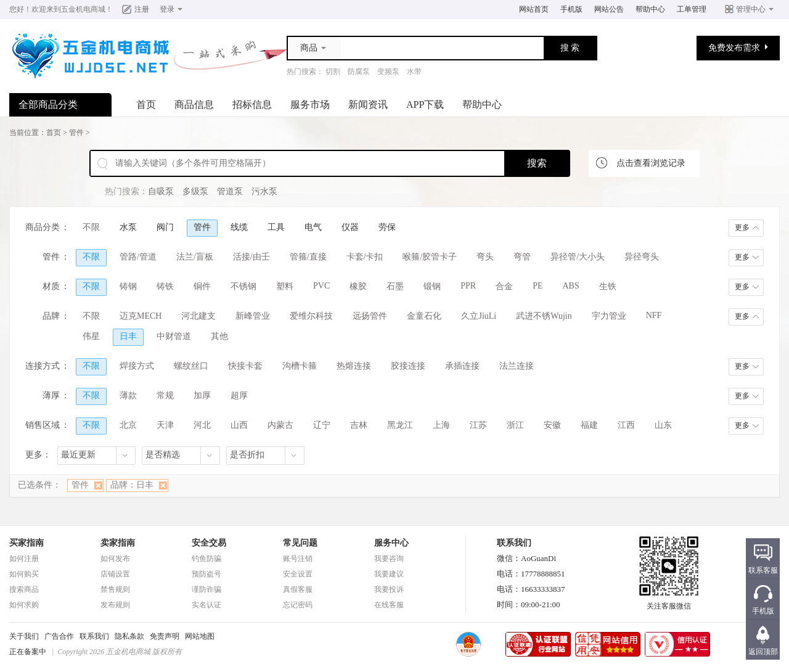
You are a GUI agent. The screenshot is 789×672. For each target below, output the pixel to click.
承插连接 (462, 366)
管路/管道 (138, 257)
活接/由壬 (251, 257)
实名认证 (206, 605)
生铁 (608, 286)
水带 (414, 72)
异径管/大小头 (578, 257)
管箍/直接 (308, 257)
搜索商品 (24, 589)
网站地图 (200, 636)
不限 (91, 227)
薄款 (128, 395)
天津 (165, 425)
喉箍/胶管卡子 (430, 257)
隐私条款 (129, 636)
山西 (239, 425)
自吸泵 (161, 191)
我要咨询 (389, 559)
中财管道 (174, 336)
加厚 (202, 395)
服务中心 (391, 543)
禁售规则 (115, 589)
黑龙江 (400, 425)
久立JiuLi (479, 316)
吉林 (359, 425)
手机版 (571, 9)
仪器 (350, 227)
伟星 (91, 336)
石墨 (395, 286)
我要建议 (389, 574)
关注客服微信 (669, 602)
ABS (571, 286)
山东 (663, 425)
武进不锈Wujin (544, 316)
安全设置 (298, 574)
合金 (504, 286)
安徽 (552, 425)
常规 (165, 395)
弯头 (485, 257)
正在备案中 (28, 652)
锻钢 (432, 286)
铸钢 (128, 286)
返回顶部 (763, 652)
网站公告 (609, 9)
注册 (142, 9)
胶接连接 (408, 366)
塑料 (285, 286)
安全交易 (209, 543)
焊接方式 (137, 366)
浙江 (515, 425)
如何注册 (24, 559)
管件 (76, 133)
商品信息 (194, 104)
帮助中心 (650, 9)
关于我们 (24, 636)
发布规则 (115, 605)
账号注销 (298, 559)
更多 (742, 227)
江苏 (478, 425)
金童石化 (424, 316)
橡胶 (358, 286)
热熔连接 (354, 366)
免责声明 (165, 636)
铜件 (202, 286)
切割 (333, 72)
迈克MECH (141, 316)
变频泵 (388, 72)
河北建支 (198, 316)
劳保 (387, 227)
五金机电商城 (83, 9)
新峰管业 (253, 316)
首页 (146, 104)
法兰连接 (517, 366)
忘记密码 (298, 605)
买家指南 (27, 543)
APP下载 (425, 104)
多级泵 (195, 191)
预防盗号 (206, 574)
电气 (313, 227)
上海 (441, 425)
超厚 (239, 395)
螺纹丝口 (191, 366)
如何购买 (24, 574)
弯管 (522, 257)
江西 (626, 425)
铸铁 (165, 286)
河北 (202, 425)
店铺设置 (115, 574)
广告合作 (59, 636)
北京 (128, 425)
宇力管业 (609, 316)
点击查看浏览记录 (651, 163)
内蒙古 (280, 425)
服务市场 (310, 104)
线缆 (239, 227)
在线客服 (389, 605)
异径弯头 (642, 257)
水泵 (128, 227)
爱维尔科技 (311, 316)
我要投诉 (389, 589)
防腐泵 (359, 72)
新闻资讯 (368, 104)
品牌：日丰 (132, 485)
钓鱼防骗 (206, 559)
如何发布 (115, 559)
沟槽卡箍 (300, 366)
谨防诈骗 (206, 589)
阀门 (165, 227)
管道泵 (230, 191)
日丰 (128, 336)
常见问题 (300, 543)
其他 (219, 336)
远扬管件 (370, 316)
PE (538, 286)
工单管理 (692, 9)
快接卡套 (245, 366)
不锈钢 (243, 286)
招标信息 (252, 104)
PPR (468, 286)
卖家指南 (118, 543)
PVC (321, 286)
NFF (654, 315)
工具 (276, 227)
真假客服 (298, 589)
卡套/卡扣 (365, 257)
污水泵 (264, 191)
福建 (589, 425)
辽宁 (322, 425)
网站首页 (534, 9)
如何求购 (24, 605)
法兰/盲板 (195, 257)
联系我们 (94, 636)
